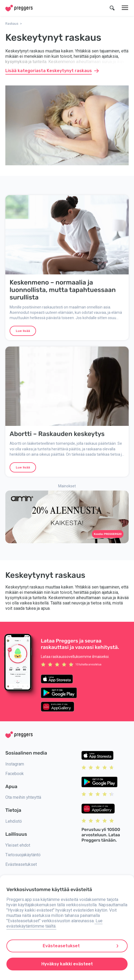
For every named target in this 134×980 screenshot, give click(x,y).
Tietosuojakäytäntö (23, 855)
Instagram (15, 764)
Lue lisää (23, 331)
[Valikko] (125, 8)
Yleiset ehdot (18, 845)
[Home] (19, 8)
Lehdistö (14, 821)
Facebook (15, 774)
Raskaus (12, 24)
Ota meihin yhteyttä (23, 797)
